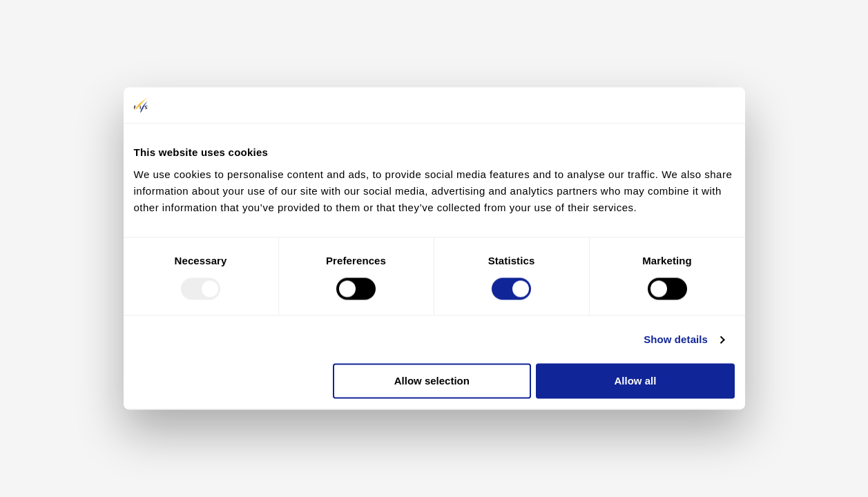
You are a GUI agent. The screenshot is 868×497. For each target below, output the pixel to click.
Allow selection (432, 381)
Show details (676, 339)
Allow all (636, 381)
